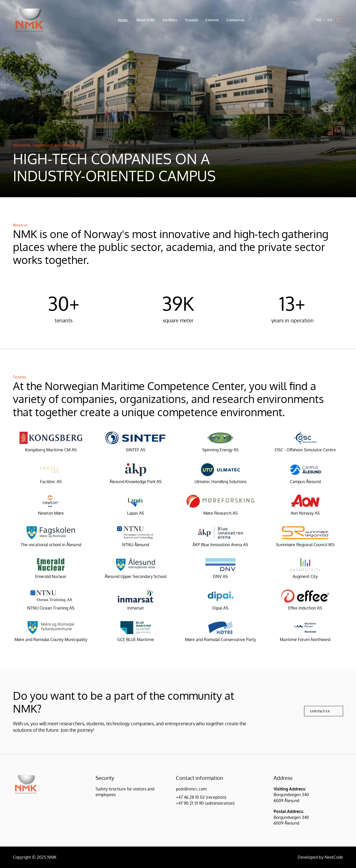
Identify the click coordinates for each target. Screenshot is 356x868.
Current (212, 20)
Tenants (191, 20)
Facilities (170, 20)
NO (319, 20)
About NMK (145, 20)
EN (330, 20)
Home (123, 20)
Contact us (235, 20)
